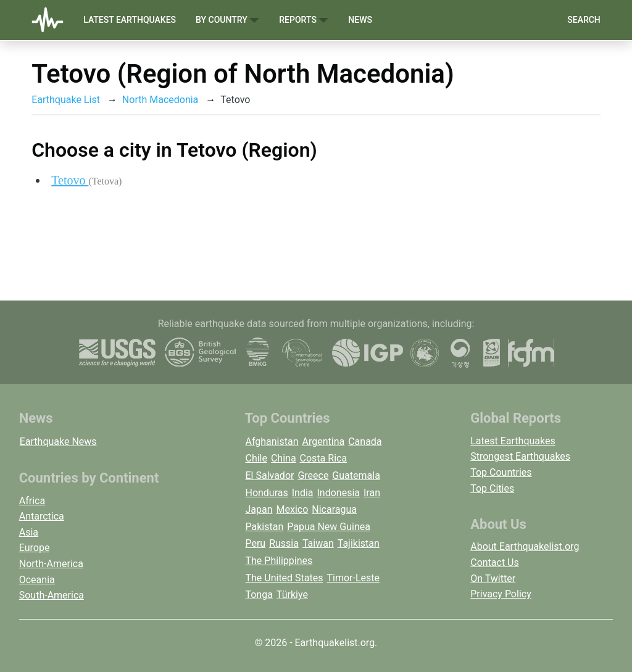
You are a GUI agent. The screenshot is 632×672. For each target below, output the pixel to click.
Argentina (324, 442)
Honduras (266, 493)
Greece (313, 475)
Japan (259, 509)
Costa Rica (324, 458)
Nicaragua (334, 509)
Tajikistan (359, 543)
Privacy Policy (501, 594)
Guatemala (356, 475)
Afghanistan (272, 442)
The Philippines (279, 561)
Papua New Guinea (329, 527)
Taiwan (318, 543)
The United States (284, 578)
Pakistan (264, 527)
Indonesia (339, 493)
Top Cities (492, 488)
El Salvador (269, 475)
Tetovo (86, 180)
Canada (365, 442)
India (303, 493)
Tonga (259, 595)
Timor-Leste (353, 578)
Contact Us (495, 562)
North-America (51, 564)
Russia (284, 543)
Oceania (37, 580)
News (360, 20)
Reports (304, 20)
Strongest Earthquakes (520, 456)
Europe (35, 548)
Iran (372, 493)
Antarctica (42, 516)
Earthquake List (66, 100)
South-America (52, 595)
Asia (29, 532)
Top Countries (501, 472)
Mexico (293, 509)
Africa (32, 501)
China (284, 458)
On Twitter (493, 579)
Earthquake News (58, 442)
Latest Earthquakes (130, 20)
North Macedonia (160, 100)
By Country (227, 20)
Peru (255, 543)
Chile (256, 458)
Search (584, 20)
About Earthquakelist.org (525, 546)
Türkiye (292, 595)
